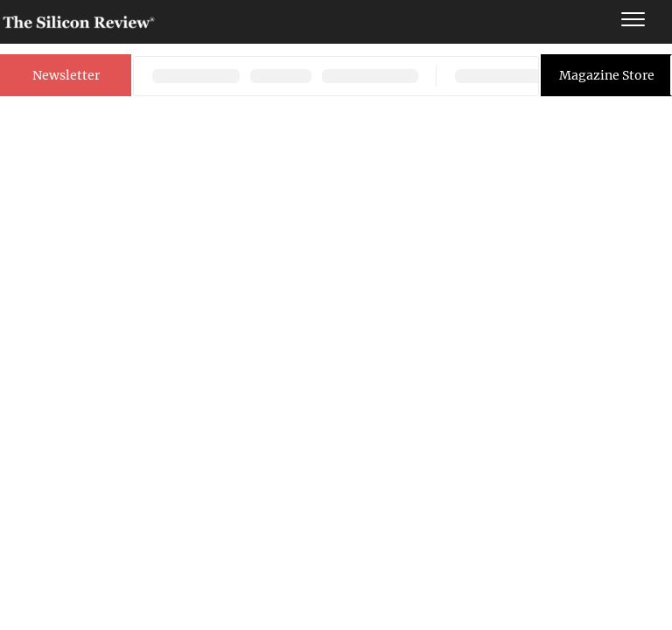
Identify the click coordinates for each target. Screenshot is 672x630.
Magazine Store (607, 75)
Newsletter (66, 75)
